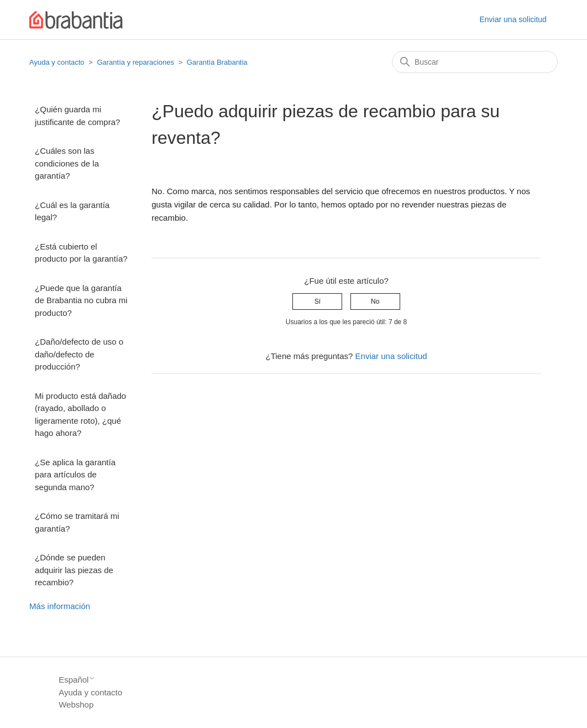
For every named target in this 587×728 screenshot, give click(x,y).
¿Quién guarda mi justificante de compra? (77, 116)
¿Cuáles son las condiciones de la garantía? (67, 163)
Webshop (76, 704)
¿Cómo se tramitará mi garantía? (77, 522)
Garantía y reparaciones (135, 62)
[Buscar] (475, 62)
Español (77, 680)
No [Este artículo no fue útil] (375, 301)
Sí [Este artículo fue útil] (318, 301)
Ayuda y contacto (57, 62)
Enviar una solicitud (513, 19)
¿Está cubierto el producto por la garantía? (81, 253)
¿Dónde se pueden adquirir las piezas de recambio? (74, 570)
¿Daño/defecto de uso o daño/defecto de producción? (79, 354)
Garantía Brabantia (217, 62)
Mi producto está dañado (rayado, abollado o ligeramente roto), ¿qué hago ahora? (80, 415)
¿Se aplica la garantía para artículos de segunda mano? (75, 475)
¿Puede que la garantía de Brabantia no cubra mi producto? (81, 300)
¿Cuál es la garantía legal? (72, 211)
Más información (60, 606)
